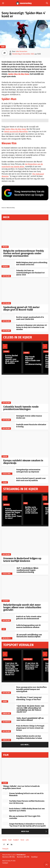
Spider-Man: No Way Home (19, 74)
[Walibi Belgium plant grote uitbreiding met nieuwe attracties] (8, 263)
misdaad (5, 247)
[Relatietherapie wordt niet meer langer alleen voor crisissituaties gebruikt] (25, 589)
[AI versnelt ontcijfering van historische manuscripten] (8, 636)
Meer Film (34, 832)
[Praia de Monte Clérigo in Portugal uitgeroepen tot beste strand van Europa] (8, 727)
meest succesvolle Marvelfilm (16, 132)
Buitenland (6, 276)
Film (3, 47)
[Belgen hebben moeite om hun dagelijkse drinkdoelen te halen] (8, 737)
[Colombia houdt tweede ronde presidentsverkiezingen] (25, 391)
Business (6, 266)
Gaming (5, 701)
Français (5, 849)
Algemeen (6, 601)
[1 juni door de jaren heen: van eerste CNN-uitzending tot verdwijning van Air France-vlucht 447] (8, 707)
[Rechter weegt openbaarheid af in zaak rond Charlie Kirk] (8, 318)
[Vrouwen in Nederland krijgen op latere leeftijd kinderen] (25, 542)
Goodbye (34, 857)
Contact (5, 863)
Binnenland (6, 713)
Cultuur (47, 504)
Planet (16, 840)
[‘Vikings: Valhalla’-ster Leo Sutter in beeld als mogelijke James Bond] (25, 771)
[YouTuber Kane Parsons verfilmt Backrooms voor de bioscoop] (5, 801)
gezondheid (6, 722)
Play (10, 840)
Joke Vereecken (22, 51)
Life (4, 629)
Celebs (5, 482)
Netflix (7, 505)
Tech (22, 840)
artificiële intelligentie (11, 638)
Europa (5, 456)
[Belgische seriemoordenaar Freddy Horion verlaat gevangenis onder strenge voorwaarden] (25, 235)
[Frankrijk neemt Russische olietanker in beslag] (8, 425)
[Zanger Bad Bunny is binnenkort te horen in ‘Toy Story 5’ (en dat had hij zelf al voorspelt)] (5, 824)
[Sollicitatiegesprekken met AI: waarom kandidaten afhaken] (8, 626)
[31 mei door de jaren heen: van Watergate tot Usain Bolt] (32, 655)
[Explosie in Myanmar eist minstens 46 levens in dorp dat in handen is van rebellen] (8, 327)
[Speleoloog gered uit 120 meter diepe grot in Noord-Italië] (25, 291)
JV (5, 53)
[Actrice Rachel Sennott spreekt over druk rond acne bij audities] (8, 479)
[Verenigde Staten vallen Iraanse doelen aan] (8, 417)
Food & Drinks (7, 474)
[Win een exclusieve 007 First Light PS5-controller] (5, 816)
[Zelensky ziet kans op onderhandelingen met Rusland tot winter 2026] (8, 272)
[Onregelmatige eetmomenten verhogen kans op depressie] (8, 471)
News (4, 840)
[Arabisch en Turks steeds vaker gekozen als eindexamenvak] (8, 617)
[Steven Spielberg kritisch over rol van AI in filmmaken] (5, 793)
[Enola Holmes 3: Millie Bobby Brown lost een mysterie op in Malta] (5, 808)
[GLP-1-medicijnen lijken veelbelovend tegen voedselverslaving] (8, 569)
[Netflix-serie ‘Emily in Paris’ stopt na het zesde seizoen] (32, 499)
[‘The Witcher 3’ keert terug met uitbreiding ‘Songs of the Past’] (8, 698)
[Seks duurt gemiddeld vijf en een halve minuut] (8, 719)
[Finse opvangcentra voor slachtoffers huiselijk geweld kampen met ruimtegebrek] (8, 689)
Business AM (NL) (9, 857)
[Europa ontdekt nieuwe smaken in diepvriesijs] (25, 444)
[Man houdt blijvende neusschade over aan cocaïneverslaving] (33, 348)
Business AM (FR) (23, 857)
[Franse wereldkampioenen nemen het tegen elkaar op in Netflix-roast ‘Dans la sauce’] (14, 500)
